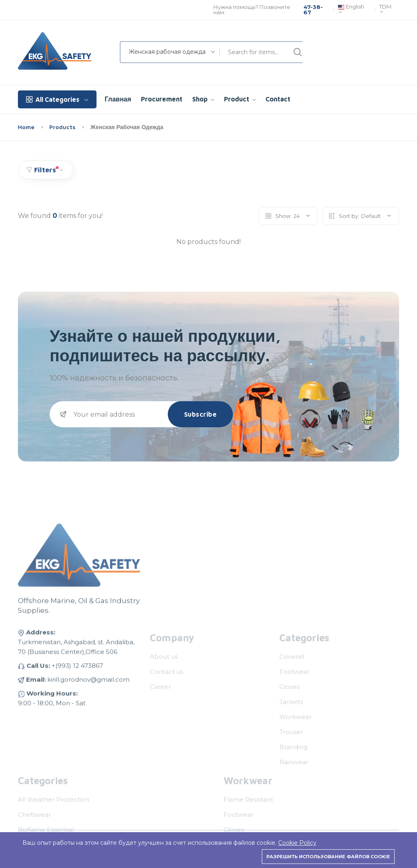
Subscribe (201, 414)
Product (240, 99)
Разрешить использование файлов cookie (328, 857)
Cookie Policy (297, 843)
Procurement (162, 99)
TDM (385, 10)
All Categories (57, 99)
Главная (118, 99)
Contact (278, 99)
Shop (203, 99)
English (351, 10)
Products (63, 127)
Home (27, 127)
